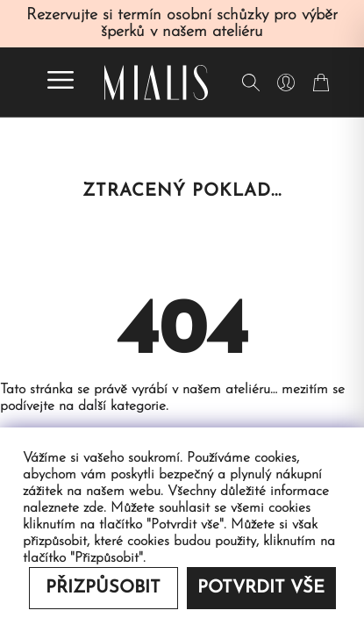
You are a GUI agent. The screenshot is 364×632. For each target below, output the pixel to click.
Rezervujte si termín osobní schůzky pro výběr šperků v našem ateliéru (182, 24)
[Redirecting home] (156, 83)
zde (93, 508)
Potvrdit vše (261, 588)
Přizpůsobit (103, 588)
